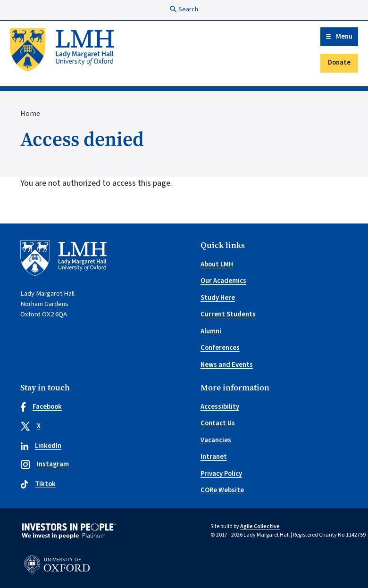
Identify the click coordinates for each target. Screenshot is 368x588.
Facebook (41, 407)
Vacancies (216, 440)
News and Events (227, 365)
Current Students (228, 314)
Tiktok (38, 484)
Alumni (211, 331)
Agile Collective (260, 526)
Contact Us (218, 423)
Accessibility (220, 407)
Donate (339, 62)
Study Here (218, 298)
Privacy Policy (221, 474)
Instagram (45, 464)
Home (30, 113)
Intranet (214, 457)
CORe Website (222, 490)
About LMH (217, 264)
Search (184, 9)
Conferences (220, 348)
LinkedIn (41, 446)
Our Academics (223, 281)
